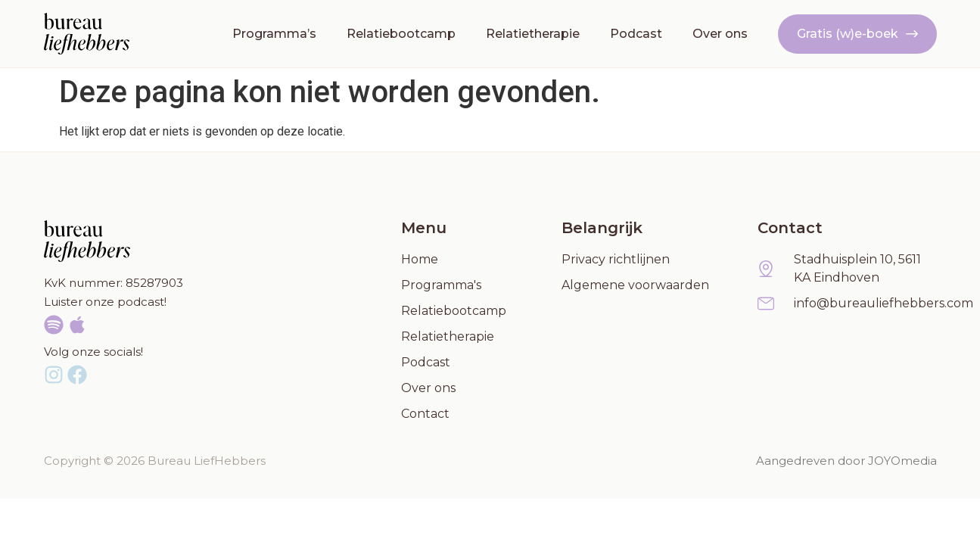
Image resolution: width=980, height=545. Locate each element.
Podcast (636, 34)
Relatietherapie (533, 34)
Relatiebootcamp (401, 34)
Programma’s (274, 34)
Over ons (720, 34)
